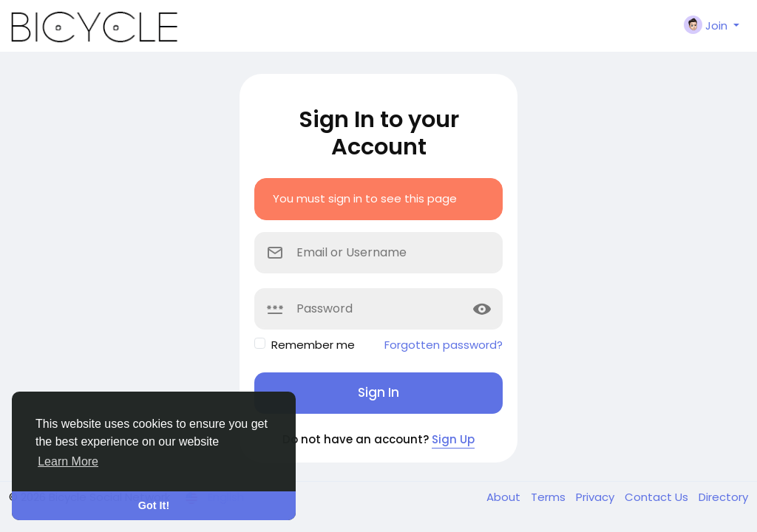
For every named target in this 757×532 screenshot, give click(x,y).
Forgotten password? (444, 345)
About (505, 497)
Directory (723, 497)
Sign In (378, 392)
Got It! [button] (154, 505)
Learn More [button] (68, 461)
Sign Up (453, 439)
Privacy (597, 497)
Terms (550, 497)
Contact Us (658, 497)
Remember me (313, 345)
